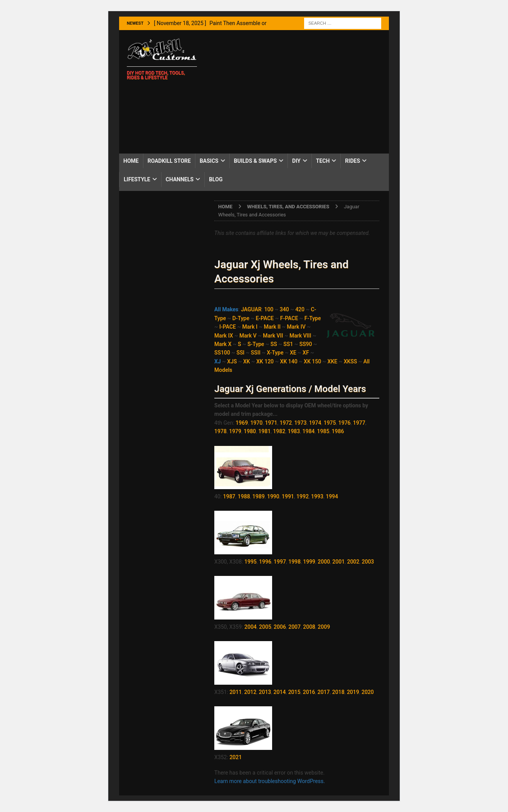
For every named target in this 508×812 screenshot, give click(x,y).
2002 (353, 562)
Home (131, 161)
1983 (294, 431)
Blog (216, 179)
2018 (338, 692)
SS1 (288, 344)
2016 (309, 692)
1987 (229, 496)
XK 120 (265, 361)
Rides (352, 161)
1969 (242, 423)
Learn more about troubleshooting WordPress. (270, 781)
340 (284, 309)
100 (269, 309)
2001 (338, 562)
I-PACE (228, 327)
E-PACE (265, 318)
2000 (324, 562)
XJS (232, 361)
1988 (244, 496)
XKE (333, 361)
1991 (288, 496)
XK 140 (289, 361)
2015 (294, 692)
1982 (279, 431)
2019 (353, 692)
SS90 (306, 344)
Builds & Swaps (255, 161)
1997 (280, 562)
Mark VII (273, 336)
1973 (301, 423)
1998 (294, 562)
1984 (308, 431)
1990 (273, 496)
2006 (280, 627)
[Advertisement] (296, 92)
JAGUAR (251, 309)
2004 (251, 627)
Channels (180, 179)
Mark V (248, 336)
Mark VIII (300, 336)
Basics (209, 161)
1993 (317, 496)
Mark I (250, 327)
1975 (330, 423)
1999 (309, 562)
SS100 (222, 353)
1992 (303, 496)
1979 (235, 431)
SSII (256, 353)
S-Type (256, 344)
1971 (271, 423)
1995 (251, 562)
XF (306, 353)
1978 (220, 431)
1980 (250, 431)
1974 (315, 423)
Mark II (272, 327)
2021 (235, 757)
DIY (296, 161)
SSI (240, 353)
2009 (324, 627)
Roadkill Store (169, 161)
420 (300, 309)
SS (274, 344)
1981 (264, 431)
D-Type (241, 318)
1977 (359, 423)
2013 (265, 692)
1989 (259, 496)
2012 (250, 692)
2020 (368, 692)
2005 (265, 627)
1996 (265, 562)
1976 (345, 423)
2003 (368, 562)
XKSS (351, 361)
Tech (323, 161)
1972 (286, 423)
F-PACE (289, 318)
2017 (324, 692)
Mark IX (224, 336)
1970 (256, 423)
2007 (294, 627)
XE (293, 353)
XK (247, 361)
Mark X (223, 344)
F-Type (313, 318)
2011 (235, 692)
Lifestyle (137, 179)
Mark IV (296, 327)
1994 (332, 496)
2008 (309, 627)
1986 (338, 431)
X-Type (275, 353)
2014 (280, 692)
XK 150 (312, 361)
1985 (323, 431)
